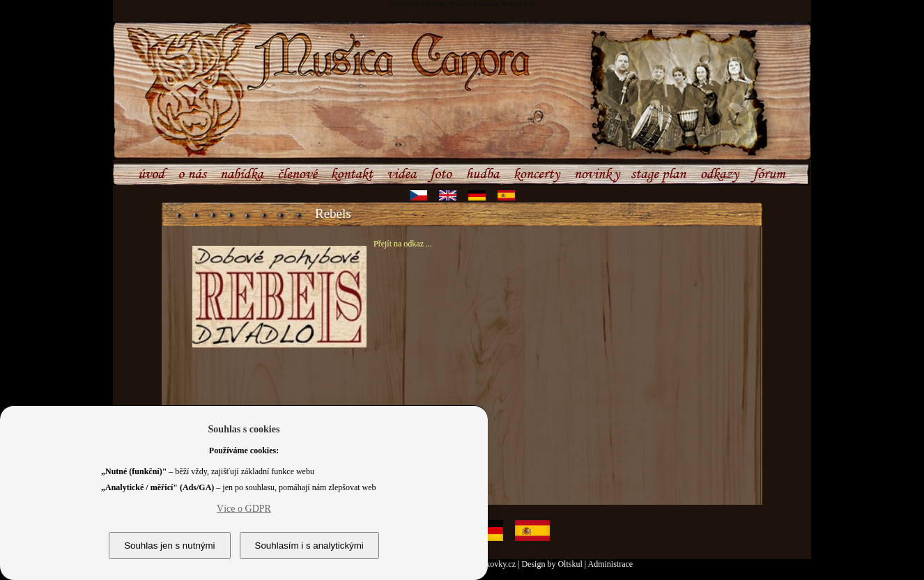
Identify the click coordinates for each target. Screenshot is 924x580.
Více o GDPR (244, 509)
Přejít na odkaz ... (403, 244)
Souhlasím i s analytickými (309, 546)
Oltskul (570, 564)
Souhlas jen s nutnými (169, 546)
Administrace (611, 564)
